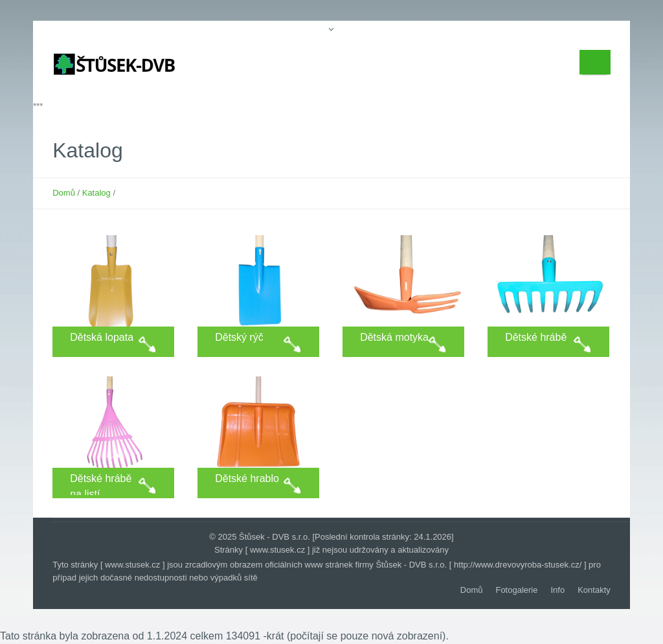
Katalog (96, 193)
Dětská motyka (394, 337)
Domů (64, 193)
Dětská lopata (102, 337)
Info (558, 590)
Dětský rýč (239, 337)
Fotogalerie (516, 590)
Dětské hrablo (247, 478)
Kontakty (594, 590)
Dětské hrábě (536, 337)
